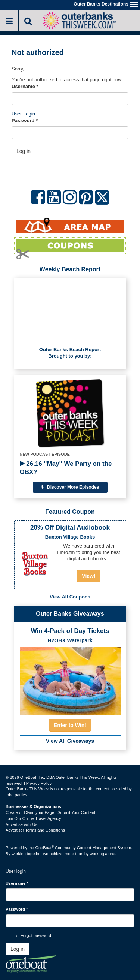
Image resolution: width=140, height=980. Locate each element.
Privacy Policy (39, 783)
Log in (24, 151)
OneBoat (45, 848)
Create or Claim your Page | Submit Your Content (50, 812)
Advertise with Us (21, 824)
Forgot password (36, 935)
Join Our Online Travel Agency (33, 818)
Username (25, 86)
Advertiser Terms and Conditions (35, 830)
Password (25, 120)
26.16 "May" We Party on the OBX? (66, 468)
